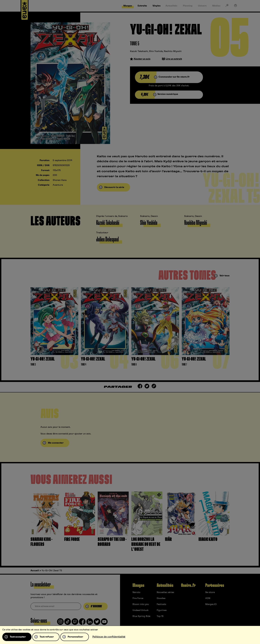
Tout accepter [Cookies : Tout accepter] (18, 637)
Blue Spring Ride (141, 616)
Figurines (162, 610)
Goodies (161, 598)
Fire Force (138, 598)
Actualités (165, 585)
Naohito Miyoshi (173, 51)
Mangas (138, 585)
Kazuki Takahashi (139, 51)
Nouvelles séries (165, 592)
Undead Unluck (140, 610)
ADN (208, 598)
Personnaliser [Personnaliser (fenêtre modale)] (75, 637)
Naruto (136, 592)
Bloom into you (141, 604)
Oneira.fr (188, 585)
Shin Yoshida (156, 51)
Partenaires (215, 585)
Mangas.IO (211, 604)
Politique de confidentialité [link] (109, 637)
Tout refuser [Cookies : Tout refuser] (47, 637)
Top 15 (160, 616)
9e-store (210, 592)
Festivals (161, 604)
